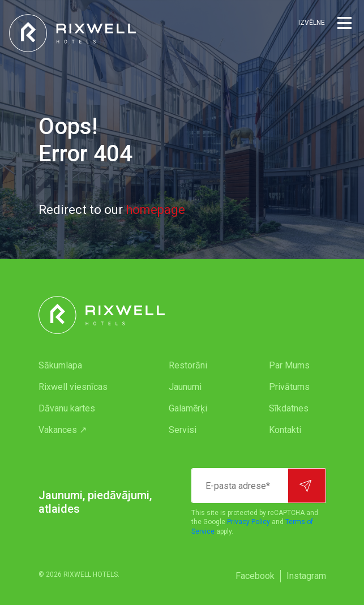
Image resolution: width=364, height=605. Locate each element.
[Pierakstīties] (307, 486)
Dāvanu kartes (67, 408)
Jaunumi (185, 387)
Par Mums (289, 365)
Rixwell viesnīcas (73, 387)
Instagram (306, 576)
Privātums (289, 387)
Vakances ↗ (63, 430)
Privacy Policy (249, 522)
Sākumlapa (60, 365)
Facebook (255, 576)
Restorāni (188, 365)
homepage (155, 210)
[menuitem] (81, 366)
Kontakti (285, 430)
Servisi (183, 430)
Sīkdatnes (289, 408)
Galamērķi (188, 408)
